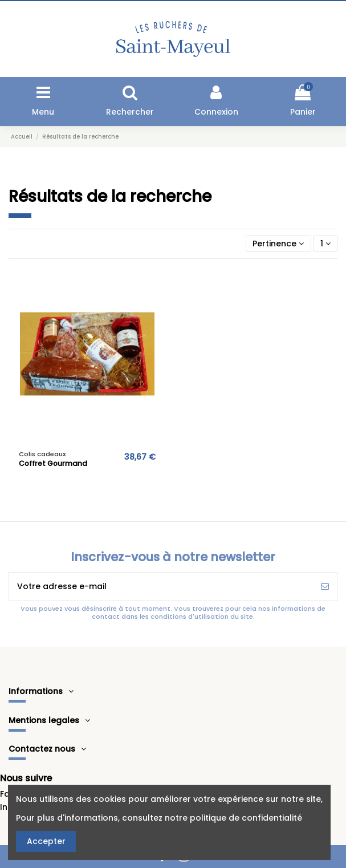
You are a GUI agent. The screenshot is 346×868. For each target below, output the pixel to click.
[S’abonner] (325, 587)
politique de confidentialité (246, 818)
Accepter (46, 841)
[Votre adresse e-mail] (161, 587)
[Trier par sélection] (278, 244)
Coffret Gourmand (53, 463)
